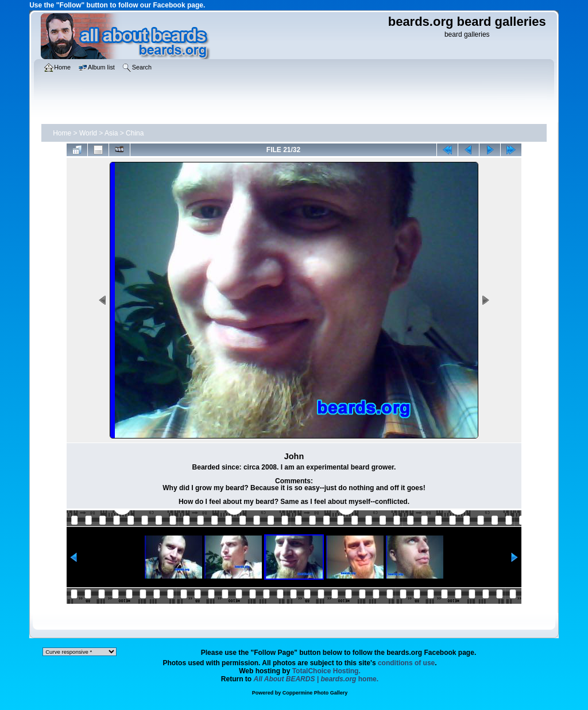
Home (62, 133)
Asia (111, 133)
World (88, 133)
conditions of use (406, 663)
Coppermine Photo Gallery (315, 693)
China (135, 133)
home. (316, 679)
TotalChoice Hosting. (326, 671)
